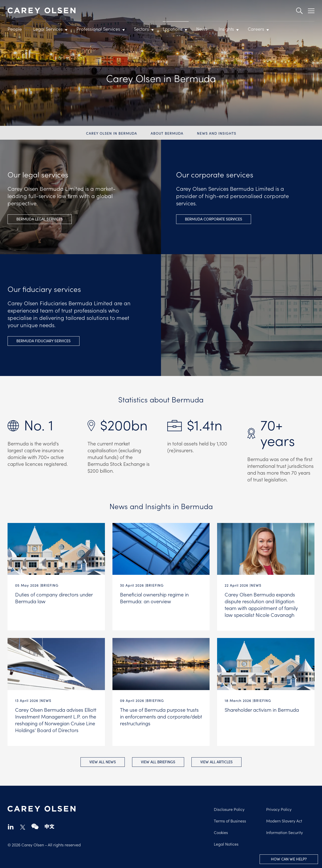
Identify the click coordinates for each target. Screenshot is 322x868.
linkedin (11, 827)
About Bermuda (167, 133)
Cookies (221, 832)
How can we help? (289, 859)
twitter (23, 827)
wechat (35, 827)
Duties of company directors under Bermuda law (54, 598)
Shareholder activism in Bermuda (262, 709)
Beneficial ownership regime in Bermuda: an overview (154, 598)
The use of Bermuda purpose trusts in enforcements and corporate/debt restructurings (161, 716)
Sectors (141, 29)
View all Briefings (158, 762)
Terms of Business (230, 821)
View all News (102, 762)
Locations (173, 29)
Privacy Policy (279, 809)
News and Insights (217, 133)
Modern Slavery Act (284, 821)
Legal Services (48, 29)
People (15, 29)
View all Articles (217, 762)
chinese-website (50, 827)
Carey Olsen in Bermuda (112, 133)
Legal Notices (226, 844)
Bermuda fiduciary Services (44, 341)
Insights (226, 29)
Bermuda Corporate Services (214, 219)
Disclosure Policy (229, 809)
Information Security (285, 832)
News (202, 29)
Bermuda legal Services (40, 219)
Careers (256, 29)
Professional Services (98, 29)
